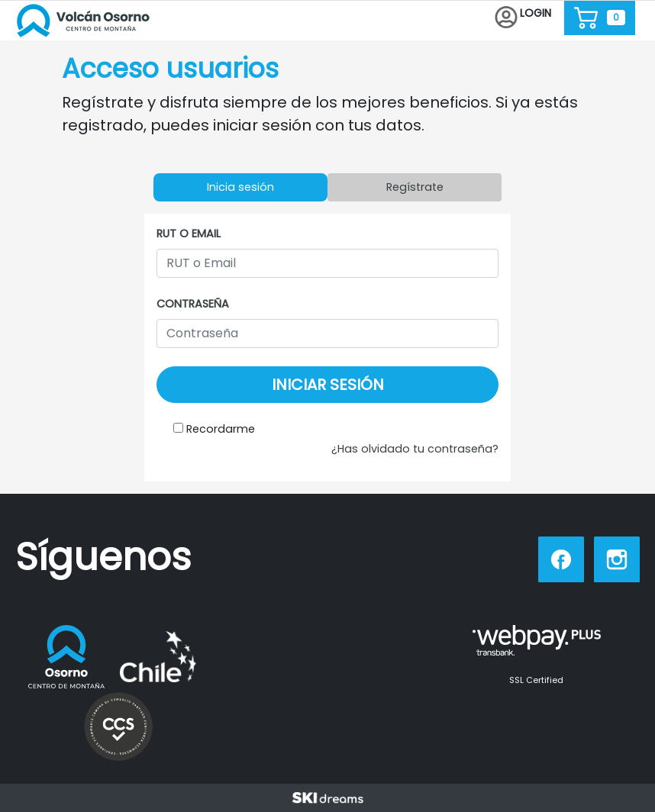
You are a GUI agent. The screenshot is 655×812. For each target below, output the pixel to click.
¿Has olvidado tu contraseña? (415, 449)
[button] (523, 18)
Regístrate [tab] (415, 187)
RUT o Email (189, 234)
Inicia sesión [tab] (240, 187)
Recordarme (221, 429)
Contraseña (193, 304)
